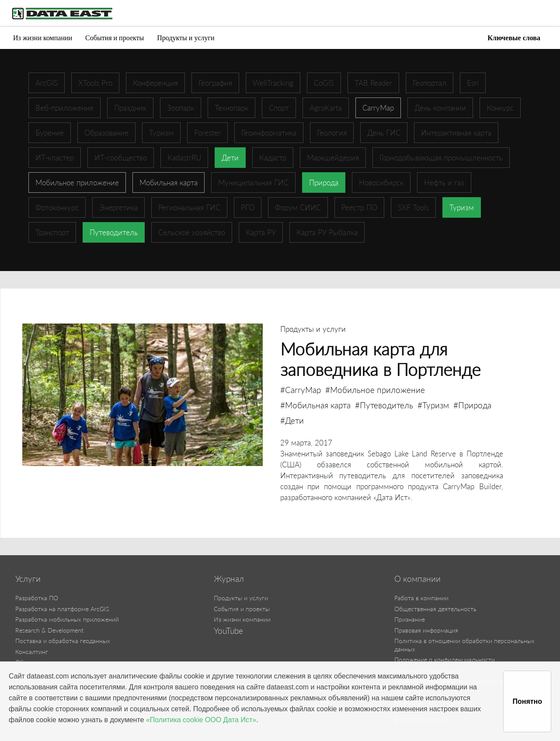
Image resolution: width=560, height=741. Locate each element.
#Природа (472, 405)
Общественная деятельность (435, 609)
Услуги (28, 579)
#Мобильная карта (315, 405)
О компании (417, 579)
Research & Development (49, 630)
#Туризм (433, 405)
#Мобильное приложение (375, 390)
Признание (410, 619)
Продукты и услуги (186, 38)
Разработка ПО (37, 598)
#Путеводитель (384, 405)
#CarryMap (301, 390)
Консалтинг (32, 652)
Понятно (527, 701)
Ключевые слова (514, 38)
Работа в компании (421, 598)
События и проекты (115, 38)
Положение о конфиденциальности (445, 659)
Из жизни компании (43, 38)
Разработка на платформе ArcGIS (62, 609)
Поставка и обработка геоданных (63, 641)
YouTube (228, 631)
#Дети (292, 420)
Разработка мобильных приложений (67, 619)
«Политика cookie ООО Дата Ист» (201, 720)
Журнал (229, 579)
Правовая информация (426, 630)
